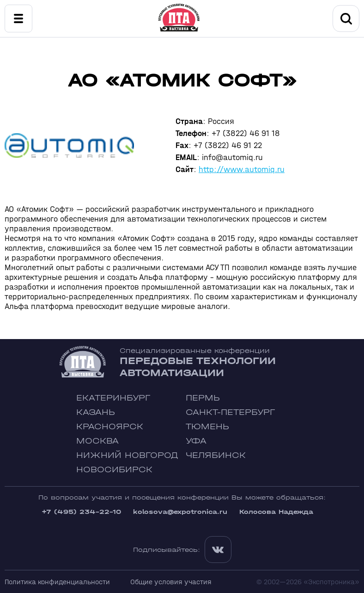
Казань (96, 412)
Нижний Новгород (127, 455)
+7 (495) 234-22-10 (81, 512)
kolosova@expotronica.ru (180, 512)
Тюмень (207, 427)
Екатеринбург (113, 398)
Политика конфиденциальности (57, 582)
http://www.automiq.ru (242, 170)
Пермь (203, 398)
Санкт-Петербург (230, 412)
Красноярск (110, 427)
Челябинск (216, 455)
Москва (97, 441)
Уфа (196, 441)
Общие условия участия (171, 582)
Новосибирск (114, 470)
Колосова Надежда (276, 512)
